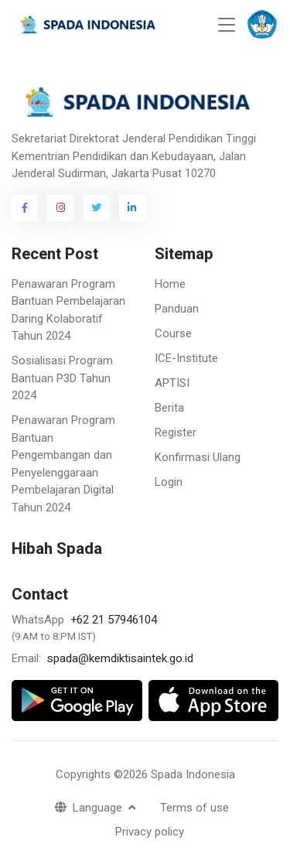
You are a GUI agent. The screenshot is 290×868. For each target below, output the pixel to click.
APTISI (172, 383)
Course (173, 333)
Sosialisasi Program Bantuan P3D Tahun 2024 (62, 378)
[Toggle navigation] (227, 25)
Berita (169, 408)
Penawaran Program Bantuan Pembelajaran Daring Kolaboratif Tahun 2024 (68, 310)
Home (170, 284)
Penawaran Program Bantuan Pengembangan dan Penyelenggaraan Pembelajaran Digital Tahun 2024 (63, 464)
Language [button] (90, 808)
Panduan (177, 309)
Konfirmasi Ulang (198, 457)
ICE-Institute (186, 358)
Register (176, 432)
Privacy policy (150, 832)
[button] (262, 25)
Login (169, 482)
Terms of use (194, 808)
